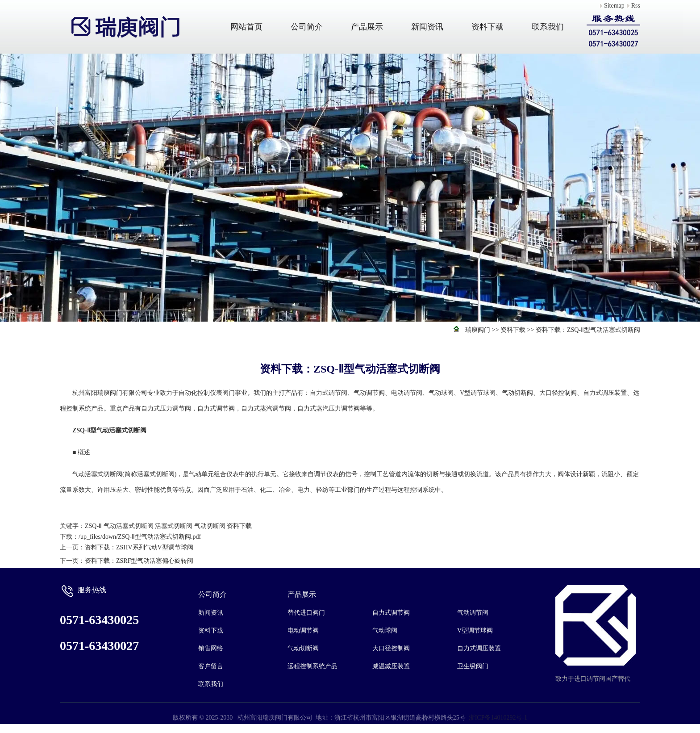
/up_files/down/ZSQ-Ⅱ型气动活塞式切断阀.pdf (140, 537)
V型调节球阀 (475, 630)
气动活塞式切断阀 (129, 526)
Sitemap (614, 6)
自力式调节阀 (391, 613)
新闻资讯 (427, 27)
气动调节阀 (473, 613)
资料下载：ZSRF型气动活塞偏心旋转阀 (139, 561)
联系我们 (548, 27)
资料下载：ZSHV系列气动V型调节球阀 (139, 547)
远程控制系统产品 (312, 666)
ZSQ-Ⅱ (93, 526)
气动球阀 (385, 630)
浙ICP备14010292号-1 (498, 718)
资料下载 (487, 27)
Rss (636, 6)
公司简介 (307, 27)
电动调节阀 (303, 630)
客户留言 (211, 666)
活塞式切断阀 (174, 526)
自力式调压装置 (479, 648)
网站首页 (246, 27)
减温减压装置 (391, 666)
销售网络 (211, 648)
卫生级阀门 (473, 666)
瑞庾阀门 (478, 330)
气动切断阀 (210, 526)
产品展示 (367, 27)
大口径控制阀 (391, 648)
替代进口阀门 (306, 613)
